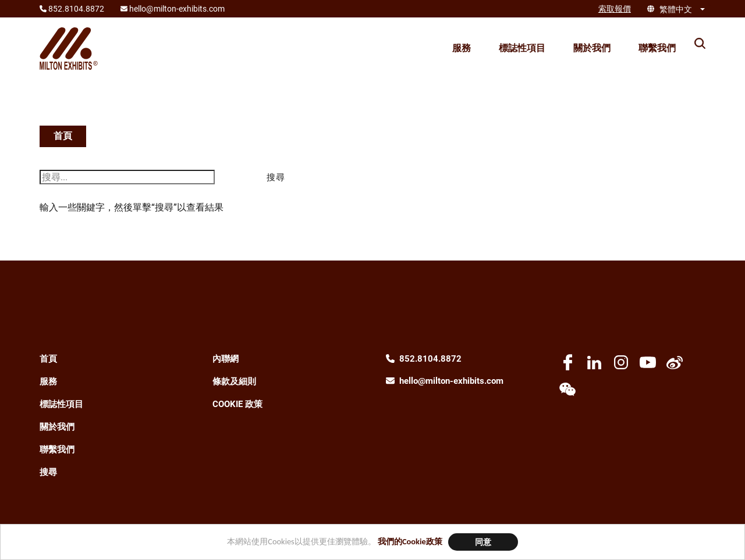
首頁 (63, 136)
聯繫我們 (657, 48)
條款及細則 (234, 381)
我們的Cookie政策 (410, 541)
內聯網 (226, 359)
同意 (483, 542)
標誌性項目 (522, 48)
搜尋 (48, 472)
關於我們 (592, 48)
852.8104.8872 (430, 359)
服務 (462, 48)
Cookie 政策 (237, 404)
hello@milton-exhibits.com (451, 381)
